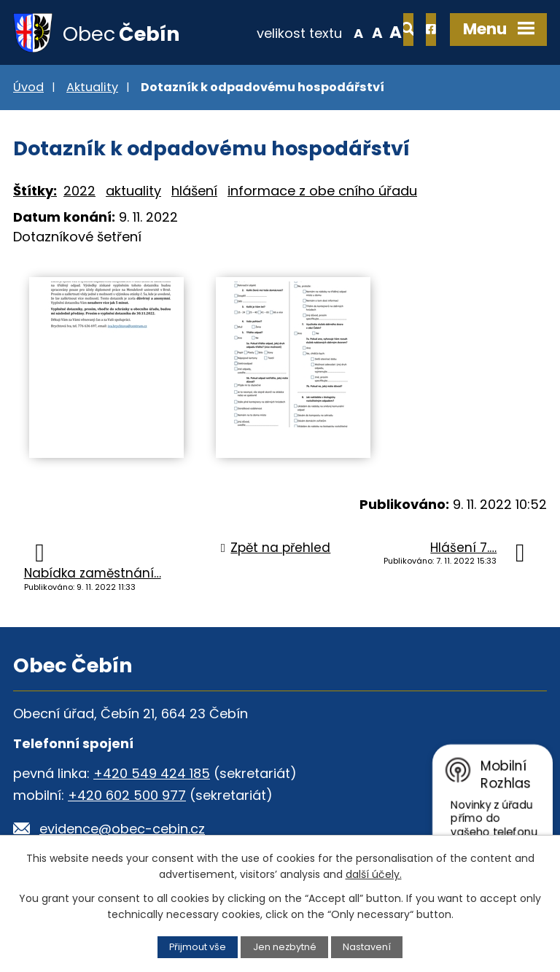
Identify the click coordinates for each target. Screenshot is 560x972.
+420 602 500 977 (127, 796)
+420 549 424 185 (152, 774)
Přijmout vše (198, 947)
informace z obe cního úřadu (322, 191)
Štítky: (35, 191)
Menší (312, 32)
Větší (350, 32)
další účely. (374, 874)
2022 (79, 191)
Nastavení (367, 947)
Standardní (331, 32)
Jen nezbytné (285, 947)
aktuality (133, 191)
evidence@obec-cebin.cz (122, 829)
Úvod (28, 88)
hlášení (194, 191)
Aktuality (92, 88)
